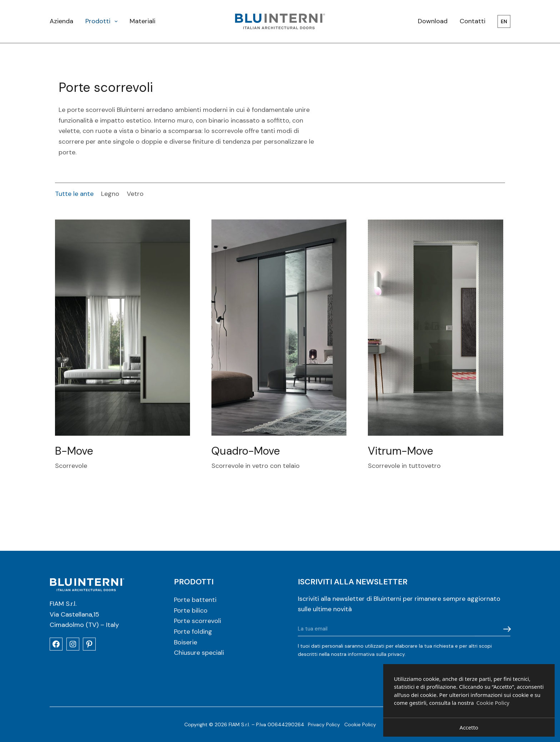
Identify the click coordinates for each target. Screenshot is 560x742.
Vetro (135, 194)
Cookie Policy (360, 724)
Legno (110, 194)
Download (433, 21)
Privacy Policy (324, 724)
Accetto (469, 727)
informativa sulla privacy (376, 654)
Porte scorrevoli (197, 621)
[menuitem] (501, 21)
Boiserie (186, 642)
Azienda (61, 21)
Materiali (142, 21)
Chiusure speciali (199, 653)
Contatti (472, 21)
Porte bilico (191, 610)
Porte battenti (195, 600)
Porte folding (193, 632)
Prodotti (103, 21)
